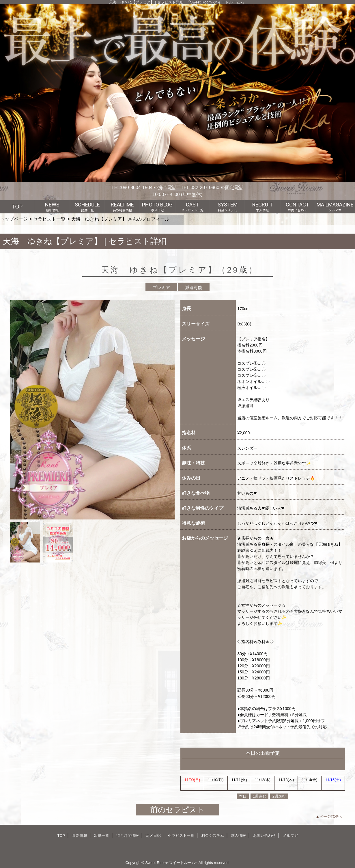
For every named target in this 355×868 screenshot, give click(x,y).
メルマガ (290, 836)
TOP (17, 207)
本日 (243, 796)
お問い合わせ (264, 836)
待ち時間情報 (128, 836)
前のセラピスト (177, 810)
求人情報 (238, 836)
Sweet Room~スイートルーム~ (171, 863)
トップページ (14, 219)
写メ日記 (153, 836)
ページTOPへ (331, 816)
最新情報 (80, 836)
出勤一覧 (102, 836)
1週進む (259, 796)
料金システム (213, 836)
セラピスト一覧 (49, 219)
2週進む (279, 796)
